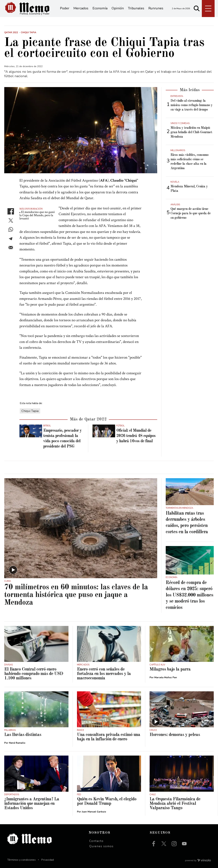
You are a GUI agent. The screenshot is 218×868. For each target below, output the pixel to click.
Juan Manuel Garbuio (94, 812)
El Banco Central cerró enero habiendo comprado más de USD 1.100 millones (34, 674)
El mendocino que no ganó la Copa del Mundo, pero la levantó (37, 215)
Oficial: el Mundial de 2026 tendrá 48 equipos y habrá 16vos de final (136, 436)
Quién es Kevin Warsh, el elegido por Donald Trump (107, 801)
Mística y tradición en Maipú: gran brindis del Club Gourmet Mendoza (191, 132)
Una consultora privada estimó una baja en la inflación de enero (109, 737)
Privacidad (48, 860)
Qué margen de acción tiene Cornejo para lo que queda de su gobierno (191, 213)
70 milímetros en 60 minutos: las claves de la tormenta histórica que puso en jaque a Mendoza (76, 595)
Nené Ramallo (17, 743)
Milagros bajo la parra (170, 669)
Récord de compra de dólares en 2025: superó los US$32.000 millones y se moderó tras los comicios (189, 595)
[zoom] (81, 130)
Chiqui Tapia (30, 411)
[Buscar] (197, 9)
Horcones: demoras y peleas (175, 735)
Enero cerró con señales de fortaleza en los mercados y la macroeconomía (104, 674)
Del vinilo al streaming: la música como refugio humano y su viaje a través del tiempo (191, 105)
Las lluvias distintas (23, 735)
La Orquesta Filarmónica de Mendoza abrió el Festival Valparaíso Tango (175, 804)
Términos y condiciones (22, 860)
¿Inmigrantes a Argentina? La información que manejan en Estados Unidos (32, 804)
